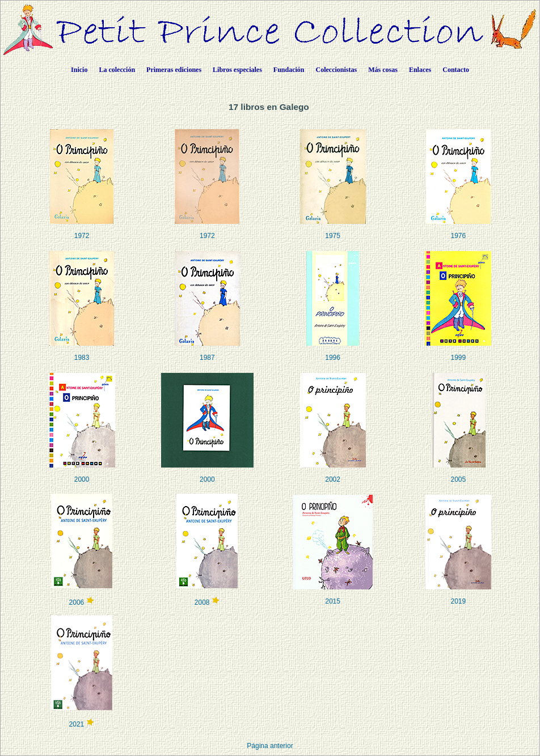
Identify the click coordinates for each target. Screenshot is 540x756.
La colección (117, 70)
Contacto (456, 70)
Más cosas (383, 70)
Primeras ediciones (174, 70)
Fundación (289, 70)
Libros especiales (237, 70)
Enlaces (420, 70)
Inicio (79, 70)
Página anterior (270, 746)
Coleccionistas (337, 70)
